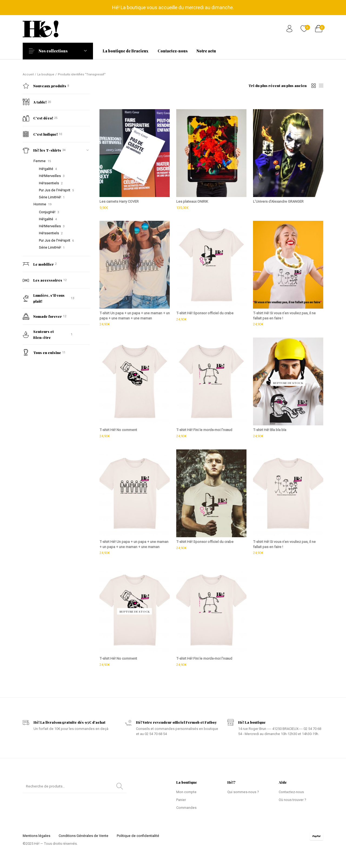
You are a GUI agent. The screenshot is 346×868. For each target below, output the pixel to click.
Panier (181, 800)
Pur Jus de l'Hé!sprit (55, 240)
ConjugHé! (47, 212)
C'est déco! (38, 118)
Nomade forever (42, 316)
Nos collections (57, 51)
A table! (35, 102)
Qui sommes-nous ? (243, 792)
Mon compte (186, 792)
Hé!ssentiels (49, 183)
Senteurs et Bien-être (38, 334)
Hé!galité (46, 169)
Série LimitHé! (50, 197)
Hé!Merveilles (50, 176)
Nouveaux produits (44, 86)
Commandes (186, 808)
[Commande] (277, 86)
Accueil (28, 74)
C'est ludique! (40, 134)
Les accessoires (42, 280)
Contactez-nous (291, 792)
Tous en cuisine (42, 352)
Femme (40, 161)
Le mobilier (38, 264)
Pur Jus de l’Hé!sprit (55, 190)
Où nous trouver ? (292, 800)
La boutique (46, 74)
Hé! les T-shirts (42, 150)
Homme (40, 204)
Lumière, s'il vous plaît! (44, 298)
